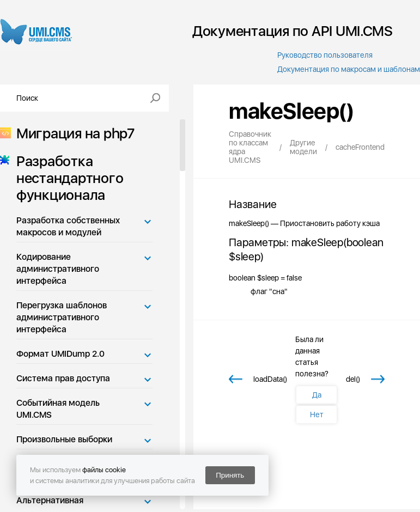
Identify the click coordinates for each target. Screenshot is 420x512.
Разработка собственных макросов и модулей (68, 226)
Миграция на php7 (72, 133)
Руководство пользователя (325, 55)
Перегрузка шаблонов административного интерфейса (62, 317)
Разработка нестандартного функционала (66, 178)
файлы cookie (104, 470)
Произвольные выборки (64, 439)
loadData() (270, 379)
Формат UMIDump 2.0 (60, 354)
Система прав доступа (63, 378)
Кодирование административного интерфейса (58, 269)
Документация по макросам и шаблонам (349, 69)
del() (353, 379)
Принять (230, 475)
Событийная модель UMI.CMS (58, 409)
